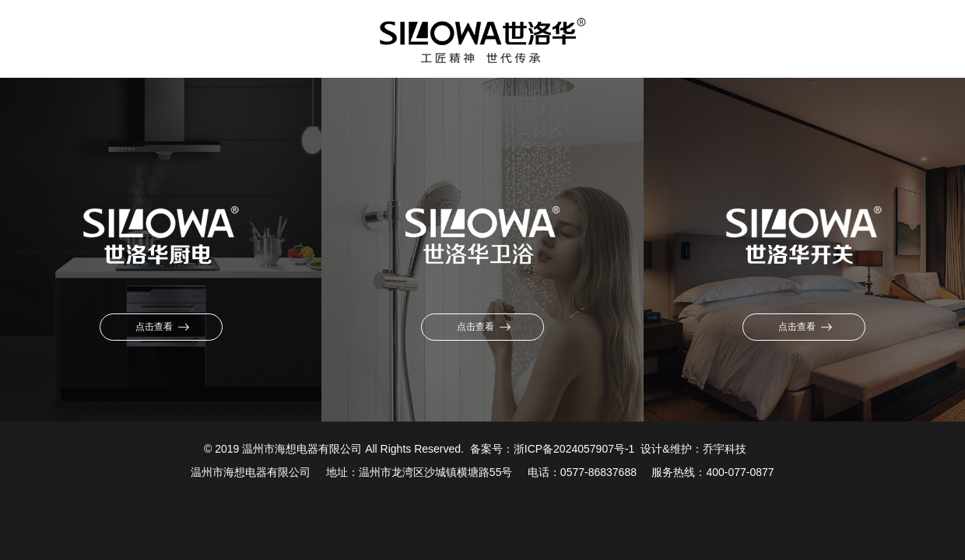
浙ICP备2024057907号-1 (574, 449)
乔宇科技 (725, 449)
